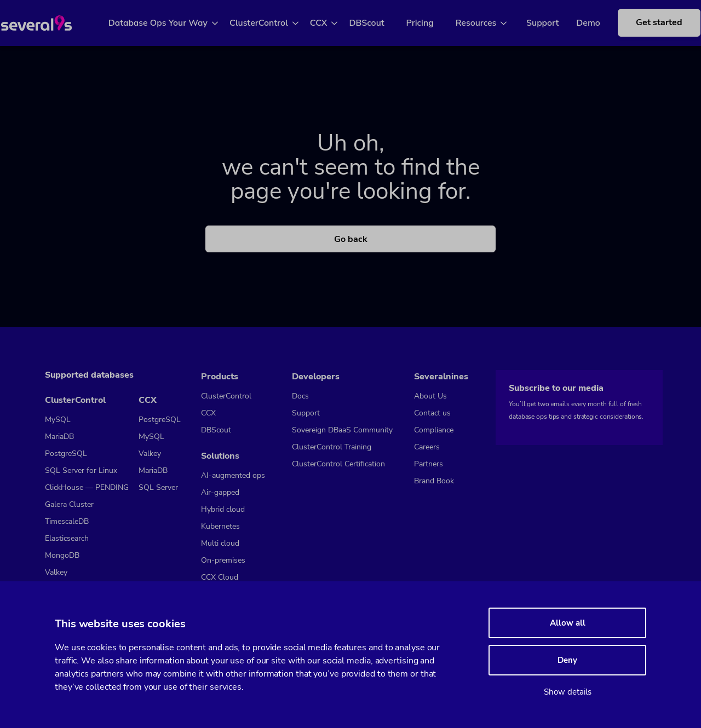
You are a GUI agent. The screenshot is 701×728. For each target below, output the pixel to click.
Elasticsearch (67, 538)
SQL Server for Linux (81, 470)
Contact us (432, 413)
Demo (593, 23)
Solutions (220, 456)
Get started (655, 28)
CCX (331, 23)
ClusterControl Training (332, 447)
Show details (568, 692)
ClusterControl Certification (338, 464)
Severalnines (441, 377)
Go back (351, 239)
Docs (300, 396)
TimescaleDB (67, 521)
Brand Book (434, 481)
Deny (567, 660)
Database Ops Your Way (170, 23)
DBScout (379, 23)
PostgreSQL (66, 453)
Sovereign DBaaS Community (342, 430)
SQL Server (158, 487)
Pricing (432, 23)
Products (220, 377)
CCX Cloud (220, 577)
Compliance (434, 430)
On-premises (223, 560)
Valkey (56, 572)
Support (547, 23)
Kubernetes (220, 526)
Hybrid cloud (223, 509)
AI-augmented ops (233, 475)
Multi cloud (220, 543)
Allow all (568, 623)
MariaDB (59, 437)
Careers (427, 447)
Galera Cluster (69, 504)
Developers (316, 377)
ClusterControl (271, 23)
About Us (430, 396)
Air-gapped (220, 492)
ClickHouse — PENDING (87, 487)
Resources (488, 23)
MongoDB (62, 555)
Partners (429, 464)
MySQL (58, 420)
